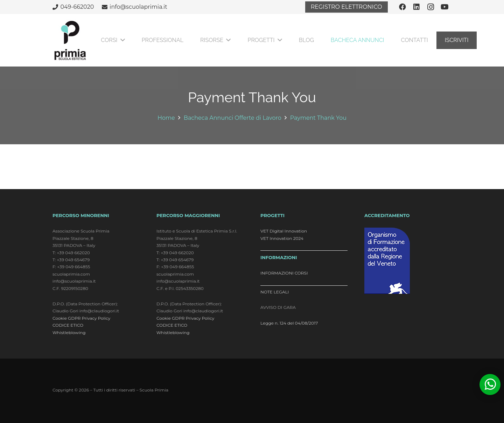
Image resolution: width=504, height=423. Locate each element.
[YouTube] (444, 7)
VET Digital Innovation (284, 231)
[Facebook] (402, 7)
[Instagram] (430, 7)
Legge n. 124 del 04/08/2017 (289, 323)
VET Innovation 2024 (282, 238)
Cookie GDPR (66, 318)
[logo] (70, 40)
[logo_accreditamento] (408, 261)
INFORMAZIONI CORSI (284, 273)
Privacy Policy (96, 318)
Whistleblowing (69, 332)
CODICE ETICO (68, 325)
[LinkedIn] (416, 7)
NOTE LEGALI (275, 292)
